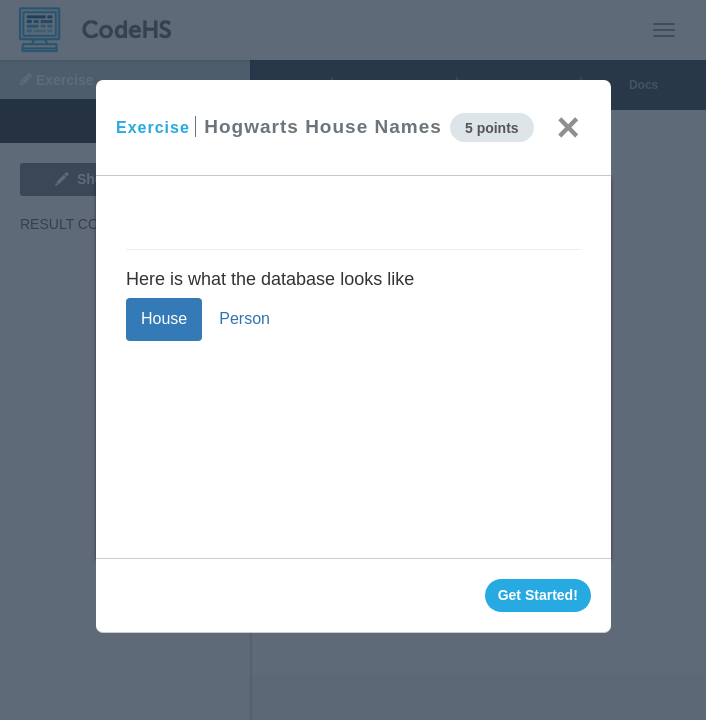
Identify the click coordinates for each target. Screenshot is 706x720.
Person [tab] (244, 318)
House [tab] (164, 318)
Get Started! (537, 595)
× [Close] (567, 127)
